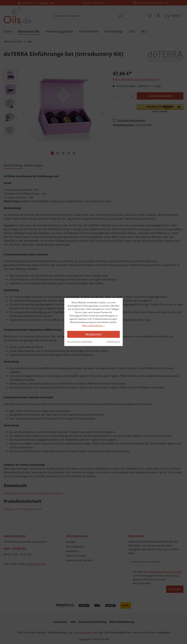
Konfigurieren (113, 341)
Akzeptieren (93, 334)
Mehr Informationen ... (93, 325)
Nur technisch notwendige (80, 341)
